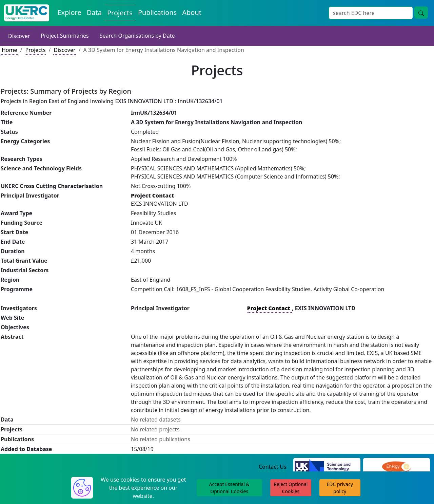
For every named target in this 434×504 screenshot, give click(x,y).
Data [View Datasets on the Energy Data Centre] (94, 12)
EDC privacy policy (340, 488)
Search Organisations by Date (137, 36)
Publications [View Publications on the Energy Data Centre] (157, 12)
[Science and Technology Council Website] (327, 467)
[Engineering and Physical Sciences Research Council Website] (397, 467)
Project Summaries (65, 36)
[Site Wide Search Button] (421, 13)
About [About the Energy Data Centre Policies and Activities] (192, 12)
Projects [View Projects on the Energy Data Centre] (120, 13)
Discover (19, 36)
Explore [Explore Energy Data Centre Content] (69, 12)
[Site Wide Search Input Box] (371, 13)
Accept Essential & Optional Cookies (229, 488)
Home (9, 50)
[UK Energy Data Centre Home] (27, 13)
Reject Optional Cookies (291, 488)
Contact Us (272, 467)
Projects (35, 50)
